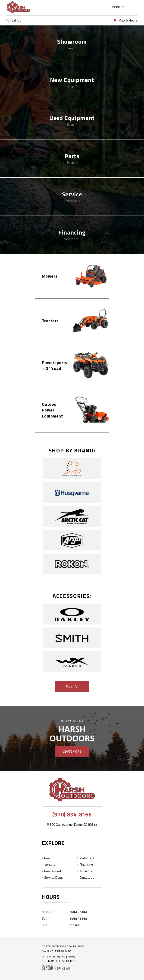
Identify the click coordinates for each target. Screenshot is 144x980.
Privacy (58, 957)
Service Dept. (53, 877)
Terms (70, 957)
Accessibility (65, 961)
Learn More (72, 751)
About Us (86, 871)
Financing (86, 864)
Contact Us (87, 877)
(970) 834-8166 (72, 814)
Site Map (48, 961)
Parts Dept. (87, 858)
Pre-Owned (53, 871)
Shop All (72, 686)
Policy (46, 957)
